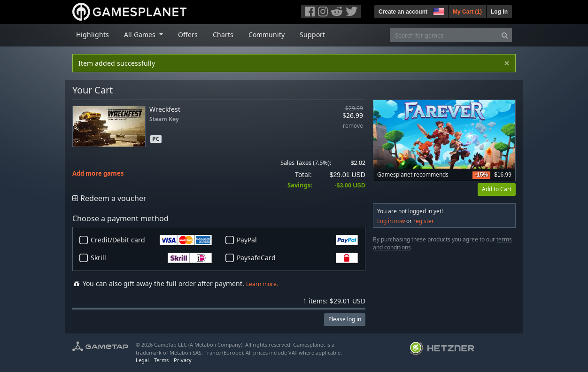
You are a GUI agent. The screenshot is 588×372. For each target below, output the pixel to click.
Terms (161, 360)
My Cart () (467, 12)
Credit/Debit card (151, 240)
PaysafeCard (297, 258)
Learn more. (262, 284)
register (424, 221)
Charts (223, 35)
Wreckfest (165, 109)
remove (353, 126)
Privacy (183, 360)
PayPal (297, 240)
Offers (188, 35)
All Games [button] (141, 35)
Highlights (93, 35)
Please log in (345, 319)
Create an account (403, 12)
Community (267, 35)
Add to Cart (497, 189)
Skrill (151, 258)
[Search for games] (444, 35)
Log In (499, 12)
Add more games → (102, 174)
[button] (438, 10)
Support (312, 35)
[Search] (505, 35)
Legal (142, 360)
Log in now (391, 221)
